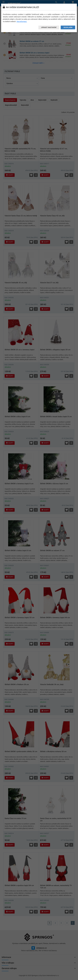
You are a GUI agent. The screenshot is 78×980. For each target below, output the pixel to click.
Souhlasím (68, 27)
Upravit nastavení (49, 27)
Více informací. (22, 22)
